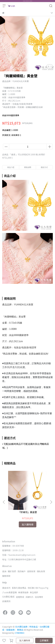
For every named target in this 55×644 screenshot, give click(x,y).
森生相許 (34, 592)
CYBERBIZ (20, 633)
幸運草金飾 (23, 592)
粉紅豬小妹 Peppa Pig (38, 588)
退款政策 (31, 571)
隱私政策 (41, 571)
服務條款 (6, 576)
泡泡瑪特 (39, 597)
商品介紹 (11, 167)
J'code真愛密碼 (9, 592)
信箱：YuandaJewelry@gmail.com (19, 555)
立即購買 (44, 640)
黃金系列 (6, 588)
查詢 (4, 571)
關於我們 (12, 571)
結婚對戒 (20, 597)
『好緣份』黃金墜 (28, 512)
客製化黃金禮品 (19, 588)
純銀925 (29, 597)
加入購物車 (25, 640)
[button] (51, 502)
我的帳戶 (22, 571)
